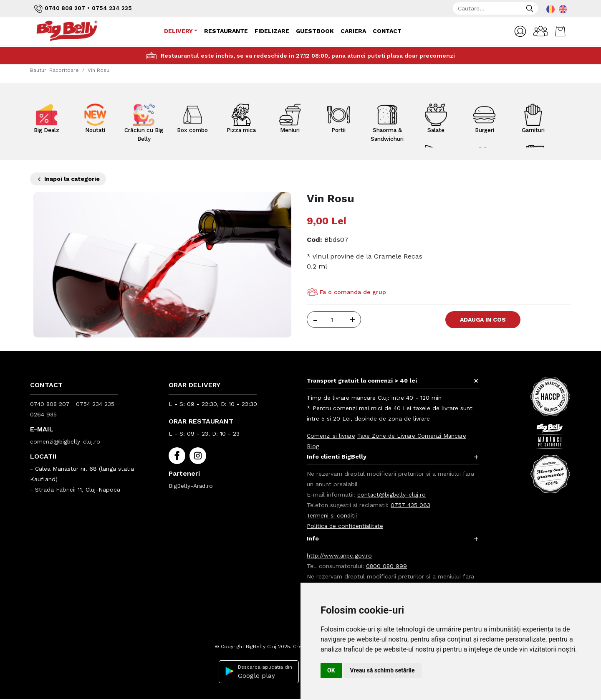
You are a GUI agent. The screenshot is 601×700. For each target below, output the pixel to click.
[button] (519, 32)
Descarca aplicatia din (258, 672)
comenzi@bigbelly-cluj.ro (66, 441)
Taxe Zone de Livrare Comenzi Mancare (414, 436)
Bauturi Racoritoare (54, 70)
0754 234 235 (113, 8)
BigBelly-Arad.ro (192, 486)
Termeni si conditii (332, 515)
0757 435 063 (410, 505)
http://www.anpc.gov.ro (340, 555)
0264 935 (43, 414)
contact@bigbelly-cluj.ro (392, 495)
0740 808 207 (60, 9)
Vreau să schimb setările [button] (383, 670)
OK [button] (331, 670)
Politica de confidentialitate (346, 526)
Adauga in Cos (485, 320)
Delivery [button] (178, 31)
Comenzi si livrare (331, 436)
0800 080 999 (387, 566)
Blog (313, 446)
